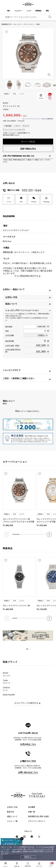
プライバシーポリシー (40, 849)
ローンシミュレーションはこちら (14, 129)
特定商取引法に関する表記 (38, 817)
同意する (28, 857)
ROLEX (7, 674)
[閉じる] (22, 839)
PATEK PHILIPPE (10, 696)
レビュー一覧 (12, 821)
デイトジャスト (29, 24)
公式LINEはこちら (28, 744)
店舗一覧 (32, 812)
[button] (49, 535)
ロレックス (17, 24)
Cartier (7, 681)
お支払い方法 (12, 807)
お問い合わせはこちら (28, 772)
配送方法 (11, 812)
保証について (12, 817)
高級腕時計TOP (6, 24)
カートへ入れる (28, 142)
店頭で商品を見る (28, 149)
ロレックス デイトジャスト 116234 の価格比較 (38, 119)
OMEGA (6, 689)
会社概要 (32, 807)
